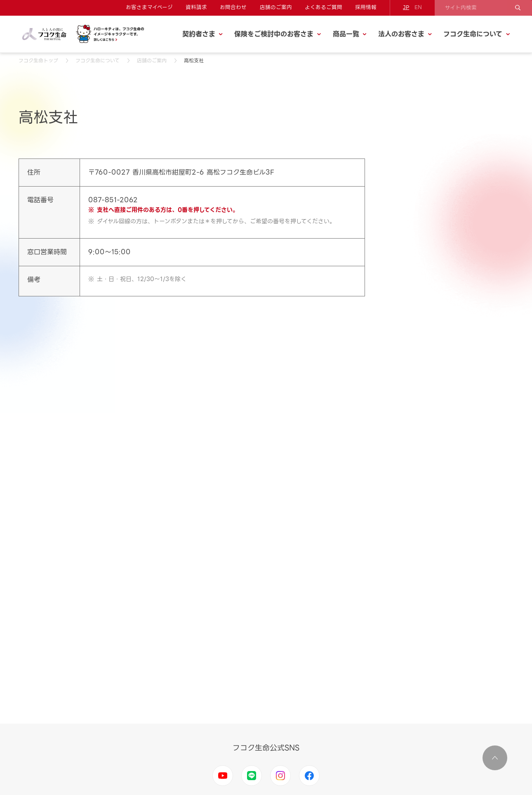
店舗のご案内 (276, 7)
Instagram (280, 776)
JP (406, 7)
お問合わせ (233, 7)
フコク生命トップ (38, 60)
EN (418, 7)
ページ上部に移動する (495, 758)
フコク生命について (98, 60)
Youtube (223, 776)
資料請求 (196, 7)
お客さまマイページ (149, 7)
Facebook (309, 776)
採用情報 (366, 7)
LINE (252, 776)
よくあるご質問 (324, 7)
